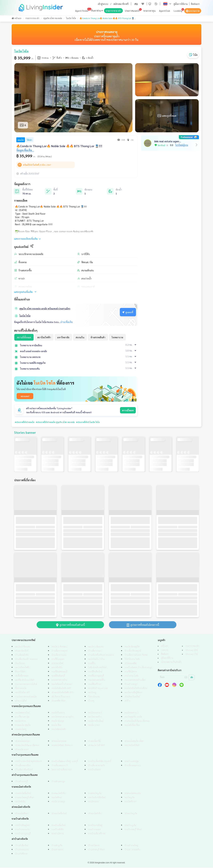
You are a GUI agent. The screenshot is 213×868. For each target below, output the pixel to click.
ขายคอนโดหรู (21, 730)
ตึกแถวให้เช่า (20, 673)
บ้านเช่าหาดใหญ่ (131, 846)
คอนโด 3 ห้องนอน (23, 648)
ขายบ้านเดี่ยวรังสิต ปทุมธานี (100, 762)
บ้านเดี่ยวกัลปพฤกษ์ (133, 652)
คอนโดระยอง (94, 803)
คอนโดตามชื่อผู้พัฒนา (133, 693)
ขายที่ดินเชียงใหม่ (95, 673)
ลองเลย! (25, 396)
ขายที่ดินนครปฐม (22, 718)
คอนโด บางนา (94, 726)
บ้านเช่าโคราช (94, 846)
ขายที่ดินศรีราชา (95, 685)
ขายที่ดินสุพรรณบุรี (59, 673)
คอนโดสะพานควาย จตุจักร (63, 718)
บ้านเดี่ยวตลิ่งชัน (22, 656)
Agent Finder (82, 11)
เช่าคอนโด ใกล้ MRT (96, 746)
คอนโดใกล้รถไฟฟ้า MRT (61, 689)
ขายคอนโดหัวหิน (58, 794)
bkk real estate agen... (168, 141)
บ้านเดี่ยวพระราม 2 (133, 766)
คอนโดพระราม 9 (95, 714)
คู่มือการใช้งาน (167, 659)
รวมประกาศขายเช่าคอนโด (26, 698)
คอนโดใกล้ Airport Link (98, 689)
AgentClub (165, 11)
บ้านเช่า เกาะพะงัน (132, 851)
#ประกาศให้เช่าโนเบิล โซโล (96, 422)
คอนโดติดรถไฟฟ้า (22, 668)
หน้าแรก (165, 647)
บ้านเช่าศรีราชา (21, 855)
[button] (150, 4)
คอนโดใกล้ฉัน (57, 668)
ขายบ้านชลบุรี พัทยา (133, 830)
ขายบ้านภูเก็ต (130, 826)
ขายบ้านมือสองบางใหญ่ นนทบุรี (65, 762)
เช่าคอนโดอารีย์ (94, 742)
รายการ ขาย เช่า (113, 11)
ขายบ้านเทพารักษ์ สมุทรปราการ (28, 762)
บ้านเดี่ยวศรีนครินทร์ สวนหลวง (101, 656)
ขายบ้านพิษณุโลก (22, 826)
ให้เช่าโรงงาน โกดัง (132, 660)
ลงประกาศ (193, 11)
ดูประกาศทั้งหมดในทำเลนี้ (70, 626)
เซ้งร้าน (128, 702)
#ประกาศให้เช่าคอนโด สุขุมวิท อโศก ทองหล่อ (60, 422)
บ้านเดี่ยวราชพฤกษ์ (59, 652)
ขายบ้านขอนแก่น (22, 830)
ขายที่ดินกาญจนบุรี (96, 677)
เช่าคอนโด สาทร (22, 750)
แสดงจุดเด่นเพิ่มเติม (26, 292)
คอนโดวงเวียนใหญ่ (96, 722)
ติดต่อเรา (195, 4)
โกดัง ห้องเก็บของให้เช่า (98, 668)
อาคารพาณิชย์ (57, 664)
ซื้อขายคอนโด (21, 689)
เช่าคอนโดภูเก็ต (131, 814)
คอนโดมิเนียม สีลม (132, 726)
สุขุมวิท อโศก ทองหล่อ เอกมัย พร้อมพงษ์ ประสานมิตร (45, 308)
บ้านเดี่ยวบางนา (95, 652)
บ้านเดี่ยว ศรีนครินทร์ (24, 771)
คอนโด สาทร (20, 722)
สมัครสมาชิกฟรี (121, 4)
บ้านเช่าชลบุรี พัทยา (96, 851)
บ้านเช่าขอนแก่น (22, 851)
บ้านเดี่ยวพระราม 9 (60, 766)
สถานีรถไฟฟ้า (44, 337)
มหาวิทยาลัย (63, 337)
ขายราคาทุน (149, 11)
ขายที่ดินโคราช (131, 673)
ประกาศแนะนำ (132, 11)
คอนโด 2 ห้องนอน (59, 648)
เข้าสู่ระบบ (103, 4)
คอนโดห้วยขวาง (58, 714)
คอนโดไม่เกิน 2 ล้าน (96, 660)
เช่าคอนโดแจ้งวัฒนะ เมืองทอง (27, 746)
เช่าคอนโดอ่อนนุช (22, 742)
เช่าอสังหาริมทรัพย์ (132, 698)
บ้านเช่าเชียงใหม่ (22, 846)
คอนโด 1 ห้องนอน (96, 648)
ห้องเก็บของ (20, 664)
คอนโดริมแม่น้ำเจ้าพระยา (62, 685)
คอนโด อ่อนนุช (58, 722)
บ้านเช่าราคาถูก (131, 685)
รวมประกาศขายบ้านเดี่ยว (135, 681)
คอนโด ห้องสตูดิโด (132, 648)
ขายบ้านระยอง (94, 830)
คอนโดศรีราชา (131, 803)
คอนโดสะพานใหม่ (22, 714)
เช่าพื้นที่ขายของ (22, 677)
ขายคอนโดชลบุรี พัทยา (25, 798)
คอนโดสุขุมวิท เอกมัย (133, 718)
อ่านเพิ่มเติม (67, 322)
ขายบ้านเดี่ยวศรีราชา (97, 835)
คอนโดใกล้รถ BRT (23, 693)
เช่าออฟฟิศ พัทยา (59, 702)
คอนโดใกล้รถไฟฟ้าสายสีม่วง (136, 689)
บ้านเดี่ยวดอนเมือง (23, 766)
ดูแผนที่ (128, 312)
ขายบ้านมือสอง (94, 771)
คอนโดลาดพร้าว (95, 718)
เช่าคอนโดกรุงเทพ (59, 742)
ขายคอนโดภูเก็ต (95, 794)
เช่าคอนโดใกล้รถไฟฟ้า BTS (62, 693)
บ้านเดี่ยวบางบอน (59, 656)
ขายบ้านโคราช (58, 835)
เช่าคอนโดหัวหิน (95, 814)
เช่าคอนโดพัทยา (22, 814)
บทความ (165, 651)
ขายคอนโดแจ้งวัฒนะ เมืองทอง (137, 722)
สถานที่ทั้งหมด (24, 337)
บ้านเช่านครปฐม (58, 782)
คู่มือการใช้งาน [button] (181, 4)
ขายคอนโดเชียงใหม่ (23, 794)
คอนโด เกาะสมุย (58, 803)
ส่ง (192, 678)
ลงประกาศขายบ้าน (59, 681)
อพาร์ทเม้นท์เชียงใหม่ (97, 798)
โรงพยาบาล (117, 337)
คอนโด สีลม (56, 726)
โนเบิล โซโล (25, 316)
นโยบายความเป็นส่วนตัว (171, 663)
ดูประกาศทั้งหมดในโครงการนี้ (143, 626)
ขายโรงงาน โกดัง (131, 677)
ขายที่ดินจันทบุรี (58, 677)
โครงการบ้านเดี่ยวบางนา (62, 771)
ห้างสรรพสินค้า (98, 337)
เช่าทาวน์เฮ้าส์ (21, 702)
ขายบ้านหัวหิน (58, 830)
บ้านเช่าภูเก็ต (57, 846)
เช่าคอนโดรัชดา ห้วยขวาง (62, 746)
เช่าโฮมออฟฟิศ (131, 664)
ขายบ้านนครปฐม (132, 762)
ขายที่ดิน (92, 664)
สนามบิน (80, 337)
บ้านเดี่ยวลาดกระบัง (96, 766)
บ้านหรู (91, 702)
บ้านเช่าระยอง (57, 851)
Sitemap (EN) (192, 651)
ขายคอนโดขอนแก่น (133, 794)
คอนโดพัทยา (57, 798)
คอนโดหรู (92, 693)
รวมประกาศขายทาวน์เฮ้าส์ (26, 685)
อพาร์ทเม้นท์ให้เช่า (132, 746)
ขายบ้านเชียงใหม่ (58, 826)
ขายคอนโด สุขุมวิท (23, 726)
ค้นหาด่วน (97, 10)
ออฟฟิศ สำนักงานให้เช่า (25, 681)
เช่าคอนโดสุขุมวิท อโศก (134, 742)
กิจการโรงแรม (94, 698)
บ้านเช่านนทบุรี (21, 782)
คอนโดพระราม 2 (132, 714)
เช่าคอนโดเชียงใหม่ (59, 814)
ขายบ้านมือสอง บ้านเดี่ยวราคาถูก (138, 668)
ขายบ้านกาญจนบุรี (23, 835)
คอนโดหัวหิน (20, 803)
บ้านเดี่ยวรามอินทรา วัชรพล (136, 656)
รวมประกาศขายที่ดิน (97, 681)
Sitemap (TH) (192, 655)
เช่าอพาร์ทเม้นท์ (22, 652)
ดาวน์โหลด (128, 410)
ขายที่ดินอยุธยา (58, 660)
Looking (178, 11)
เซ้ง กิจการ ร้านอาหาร (61, 698)
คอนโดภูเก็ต (130, 798)
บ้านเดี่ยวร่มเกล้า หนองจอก (26, 660)
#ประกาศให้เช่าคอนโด (26, 422)
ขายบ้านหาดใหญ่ (95, 826)
